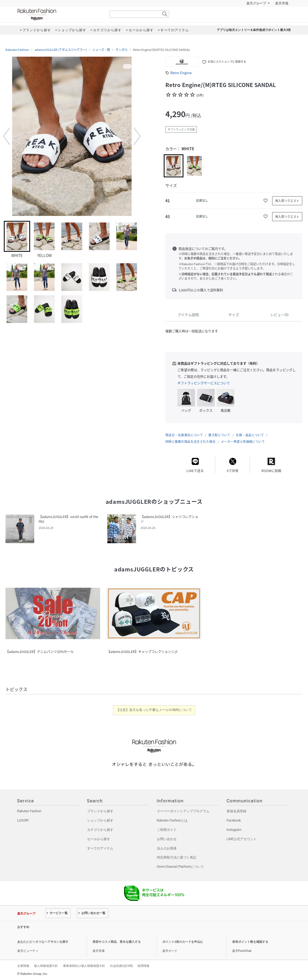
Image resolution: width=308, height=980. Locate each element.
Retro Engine (181, 73)
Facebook (234, 820)
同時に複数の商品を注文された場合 (190, 442)
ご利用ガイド (167, 830)
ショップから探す (100, 820)
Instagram (234, 830)
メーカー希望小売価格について (243, 442)
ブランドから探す (100, 811)
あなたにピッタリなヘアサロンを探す (43, 942)
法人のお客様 (167, 848)
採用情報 (143, 966)
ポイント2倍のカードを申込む (183, 942)
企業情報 (23, 966)
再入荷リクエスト (287, 201)
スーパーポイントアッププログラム (183, 811)
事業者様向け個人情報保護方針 (84, 966)
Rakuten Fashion (60, 14)
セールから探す (99, 839)
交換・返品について (250, 435)
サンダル (122, 50)
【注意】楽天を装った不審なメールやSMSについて (154, 710)
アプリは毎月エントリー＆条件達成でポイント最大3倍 (254, 30)
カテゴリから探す (100, 830)
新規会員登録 (237, 811)
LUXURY (23, 820)
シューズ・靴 (101, 50)
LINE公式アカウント (242, 839)
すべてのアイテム (100, 848)
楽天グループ (256, 3)
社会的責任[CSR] (121, 966)
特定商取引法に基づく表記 (177, 857)
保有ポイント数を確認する (250, 942)
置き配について (219, 435)
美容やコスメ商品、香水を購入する (117, 942)
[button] (7, 136)
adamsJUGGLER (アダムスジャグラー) (61, 50)
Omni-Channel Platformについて (181, 867)
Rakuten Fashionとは (172, 820)
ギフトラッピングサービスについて (204, 383)
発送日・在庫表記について (184, 435)
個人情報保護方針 (46, 966)
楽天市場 (282, 3)
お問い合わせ (167, 839)
